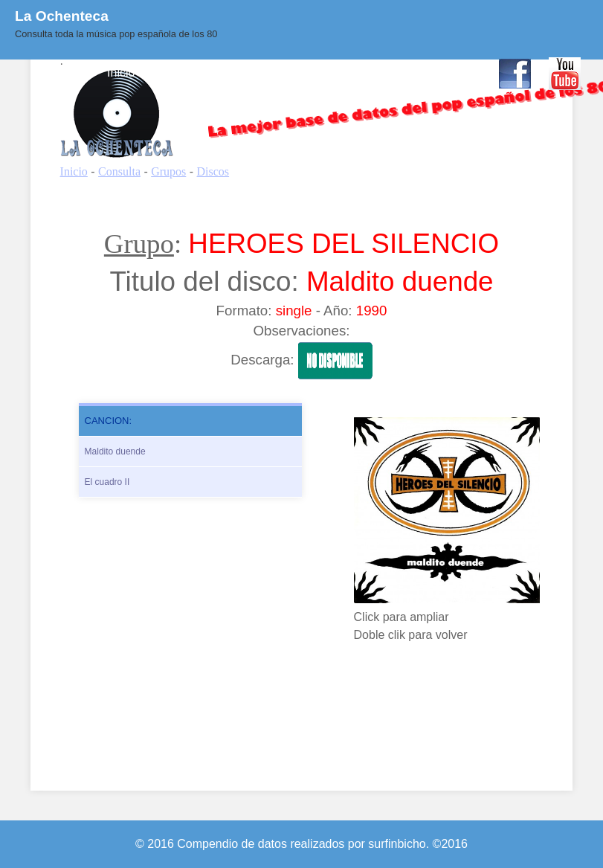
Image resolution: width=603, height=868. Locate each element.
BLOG (338, 73)
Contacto (457, 73)
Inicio (121, 73)
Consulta (177, 73)
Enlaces (394, 73)
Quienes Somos (260, 73)
